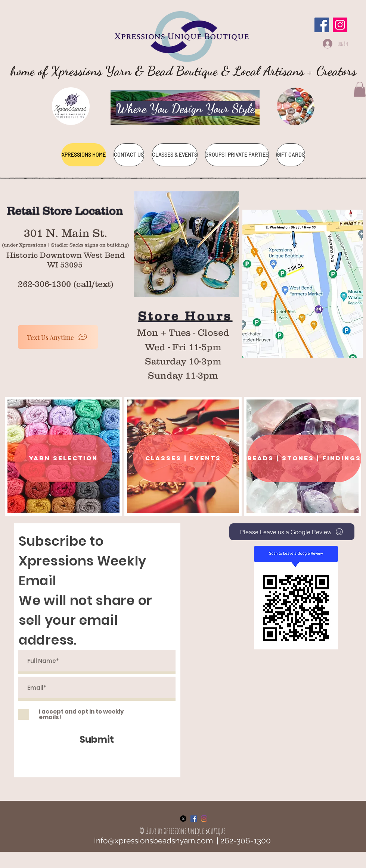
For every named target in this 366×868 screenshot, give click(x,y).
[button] (360, 89)
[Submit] (97, 739)
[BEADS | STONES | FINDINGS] (304, 458)
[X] (183, 819)
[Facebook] (322, 25)
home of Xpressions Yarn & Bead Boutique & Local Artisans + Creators (183, 71)
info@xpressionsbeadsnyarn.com (153, 841)
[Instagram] (340, 25)
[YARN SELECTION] (63, 458)
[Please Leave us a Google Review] (292, 532)
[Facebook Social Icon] (194, 819)
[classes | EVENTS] (183, 458)
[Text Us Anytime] (58, 337)
